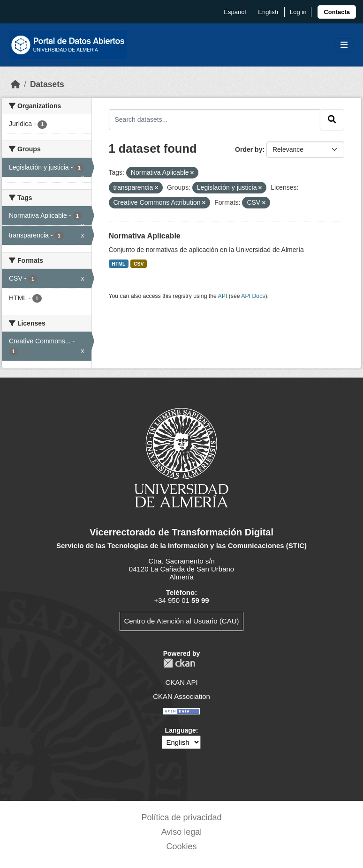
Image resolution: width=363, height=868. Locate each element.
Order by (249, 149)
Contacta (337, 12)
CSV (139, 264)
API (223, 296)
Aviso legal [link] (182, 832)
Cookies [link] (181, 846)
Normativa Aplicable (145, 236)
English (268, 12)
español (235, 12)
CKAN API (181, 682)
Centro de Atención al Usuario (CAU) (181, 621)
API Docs (253, 296)
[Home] (15, 84)
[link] (337, 12)
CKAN (179, 663)
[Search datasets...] (215, 119)
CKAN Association (181, 696)
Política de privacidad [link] (181, 817)
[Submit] (332, 119)
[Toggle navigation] (344, 45)
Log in (298, 12)
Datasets (47, 84)
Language (181, 730)
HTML (118, 264)
